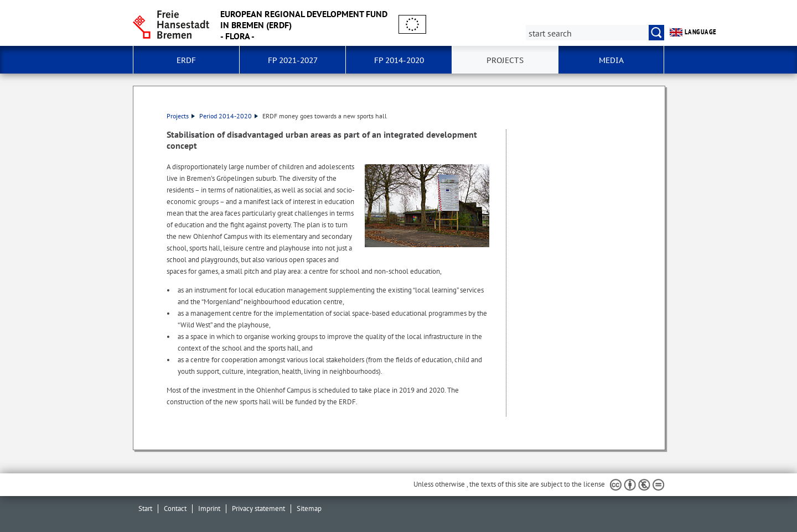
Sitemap (309, 508)
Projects (505, 60)
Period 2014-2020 (229, 116)
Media (611, 60)
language (693, 32)
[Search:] (595, 33)
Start (145, 508)
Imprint (209, 508)
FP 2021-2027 (293, 60)
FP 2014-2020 (399, 60)
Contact (175, 508)
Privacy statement (258, 508)
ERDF (186, 60)
